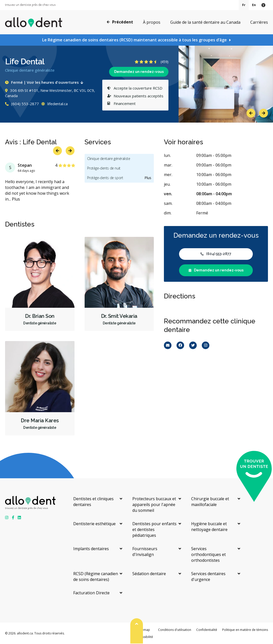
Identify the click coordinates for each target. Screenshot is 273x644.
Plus (16, 199)
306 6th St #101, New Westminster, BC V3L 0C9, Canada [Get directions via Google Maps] (50, 93)
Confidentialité (207, 630)
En (254, 5)
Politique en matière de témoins (245, 630)
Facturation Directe (91, 593)
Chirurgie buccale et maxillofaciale (210, 502)
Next (264, 113)
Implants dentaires (91, 549)
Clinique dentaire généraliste (109, 159)
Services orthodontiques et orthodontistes (208, 554)
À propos (152, 22)
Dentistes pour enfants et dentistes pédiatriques (154, 529)
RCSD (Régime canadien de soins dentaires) (96, 577)
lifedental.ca (55, 104)
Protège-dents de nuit (104, 168)
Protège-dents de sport (105, 178)
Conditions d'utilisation (175, 630)
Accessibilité (144, 637)
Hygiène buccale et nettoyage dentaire (209, 527)
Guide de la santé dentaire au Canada (205, 22)
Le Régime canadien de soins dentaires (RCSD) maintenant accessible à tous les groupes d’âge (134, 40)
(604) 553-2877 (22, 104)
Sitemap (144, 630)
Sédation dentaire (149, 574)
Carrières (259, 22)
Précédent (120, 22)
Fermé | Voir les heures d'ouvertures (45, 82)
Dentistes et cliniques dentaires (93, 502)
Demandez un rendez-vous (139, 72)
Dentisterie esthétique (94, 524)
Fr (244, 5)
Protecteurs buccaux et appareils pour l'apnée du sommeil (154, 505)
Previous (251, 113)
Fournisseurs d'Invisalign (145, 552)
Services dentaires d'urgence (208, 577)
